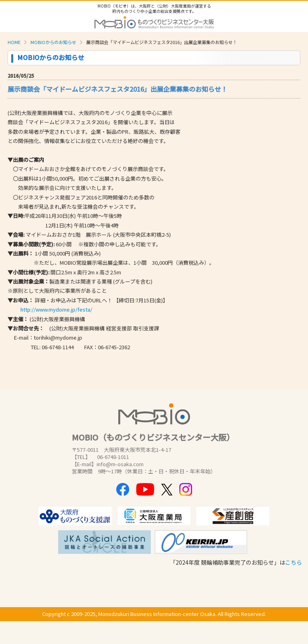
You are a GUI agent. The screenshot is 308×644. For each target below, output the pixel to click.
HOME (14, 42)
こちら (294, 562)
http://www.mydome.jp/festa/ (56, 309)
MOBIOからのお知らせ (53, 42)
